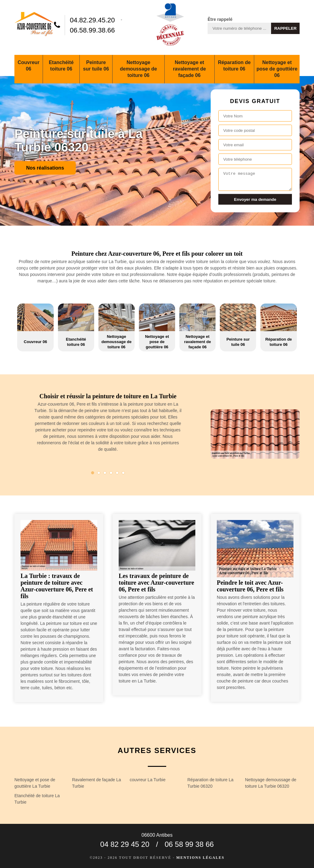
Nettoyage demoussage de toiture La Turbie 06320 (271, 783)
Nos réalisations (45, 168)
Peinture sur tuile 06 (96, 66)
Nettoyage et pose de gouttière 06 (277, 69)
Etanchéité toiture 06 (61, 66)
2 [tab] (99, 473)
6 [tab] (123, 473)
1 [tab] (93, 473)
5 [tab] (117, 473)
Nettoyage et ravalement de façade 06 (190, 69)
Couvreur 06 (28, 66)
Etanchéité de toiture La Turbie (37, 799)
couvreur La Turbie (148, 780)
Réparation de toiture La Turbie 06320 (210, 783)
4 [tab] (111, 473)
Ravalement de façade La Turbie (97, 783)
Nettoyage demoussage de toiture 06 (138, 69)
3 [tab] (105, 473)
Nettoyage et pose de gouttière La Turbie (35, 783)
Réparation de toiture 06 (234, 66)
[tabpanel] (108, 425)
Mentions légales (200, 858)
